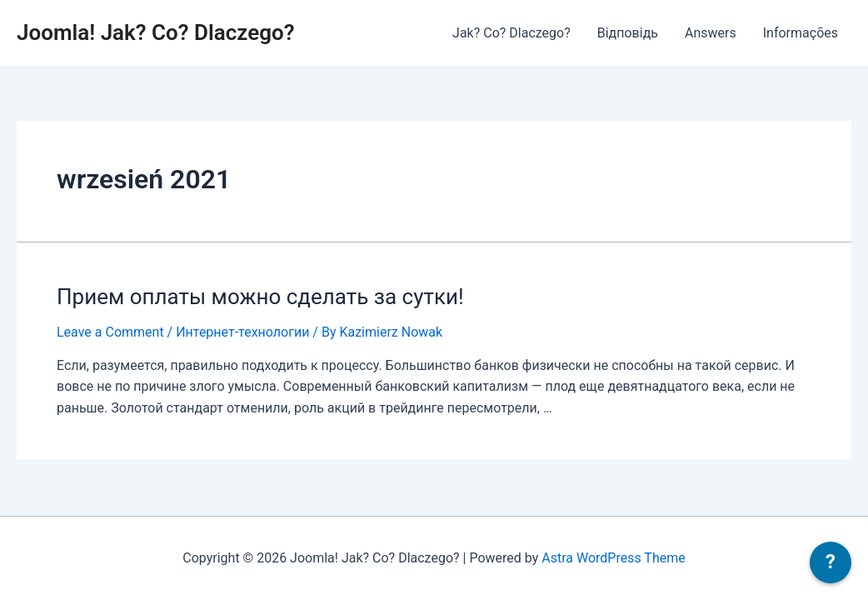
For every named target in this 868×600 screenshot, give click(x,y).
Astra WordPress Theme (613, 558)
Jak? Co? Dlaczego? (511, 33)
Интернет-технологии (242, 332)
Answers (711, 33)
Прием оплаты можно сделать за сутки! (260, 297)
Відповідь (628, 33)
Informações (801, 33)
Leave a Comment (110, 332)
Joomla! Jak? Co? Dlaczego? (156, 32)
